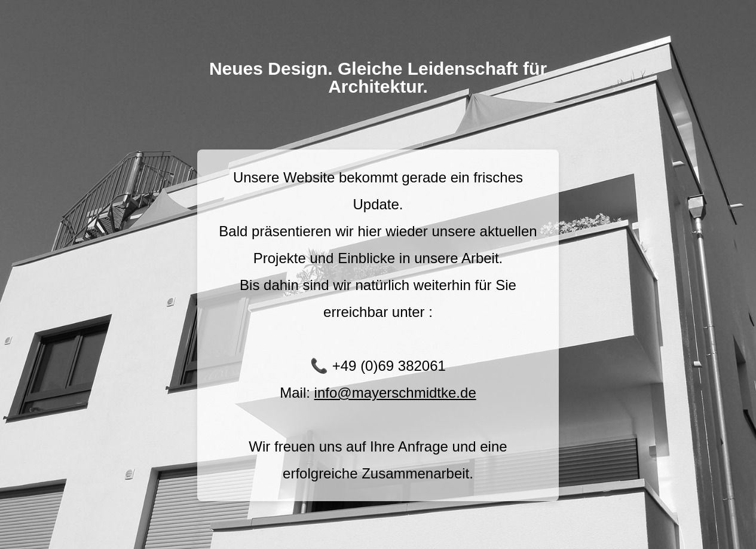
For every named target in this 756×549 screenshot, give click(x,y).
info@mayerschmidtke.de (395, 393)
